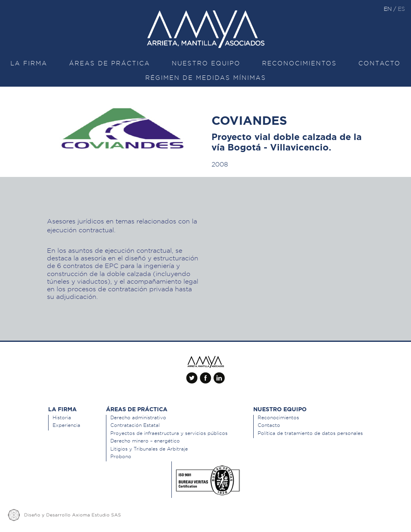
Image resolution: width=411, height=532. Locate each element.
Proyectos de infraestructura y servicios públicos (169, 433)
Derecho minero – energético (145, 441)
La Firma (29, 63)
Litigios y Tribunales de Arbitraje (149, 449)
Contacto (379, 63)
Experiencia (66, 425)
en (389, 9)
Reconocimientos (299, 63)
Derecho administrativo (138, 417)
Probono (121, 456)
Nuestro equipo (206, 63)
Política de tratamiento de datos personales (310, 433)
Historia (62, 417)
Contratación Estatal (135, 425)
